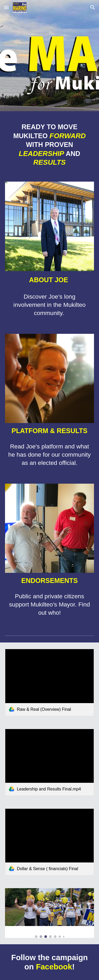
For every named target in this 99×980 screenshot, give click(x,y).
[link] (50, 682)
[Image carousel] (50, 913)
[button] (6, 7)
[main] (50, 145)
